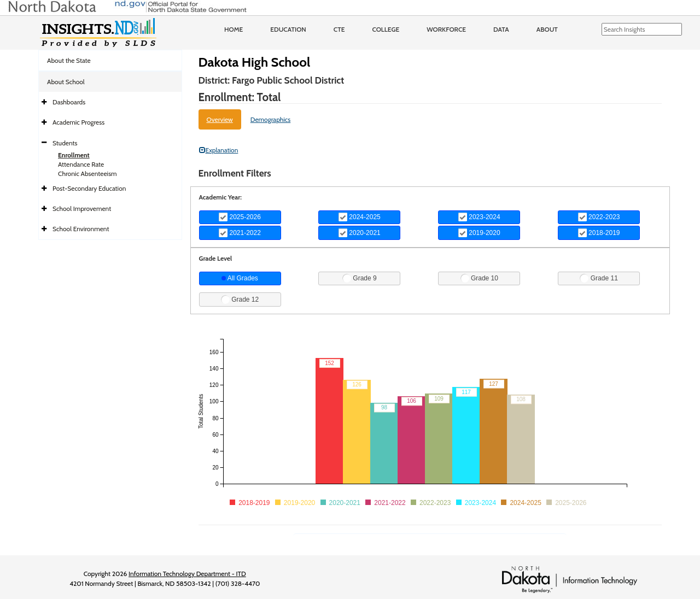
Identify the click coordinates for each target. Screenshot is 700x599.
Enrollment (74, 155)
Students (65, 143)
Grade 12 (240, 299)
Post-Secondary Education (89, 188)
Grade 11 (599, 278)
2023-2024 (479, 217)
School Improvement (82, 209)
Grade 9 (360, 278)
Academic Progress (78, 122)
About (547, 29)
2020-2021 (360, 233)
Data (501, 29)
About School (66, 82)
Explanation (219, 150)
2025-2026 (240, 217)
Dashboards (69, 102)
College (386, 29)
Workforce (446, 29)
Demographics (271, 119)
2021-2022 (240, 233)
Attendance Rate (81, 164)
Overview (220, 119)
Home (234, 29)
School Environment (81, 229)
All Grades (240, 278)
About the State (69, 60)
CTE (339, 29)
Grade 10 (479, 278)
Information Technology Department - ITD (187, 574)
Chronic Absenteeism (87, 174)
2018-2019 (599, 233)
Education (288, 29)
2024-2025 (360, 217)
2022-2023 (599, 217)
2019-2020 (479, 233)
